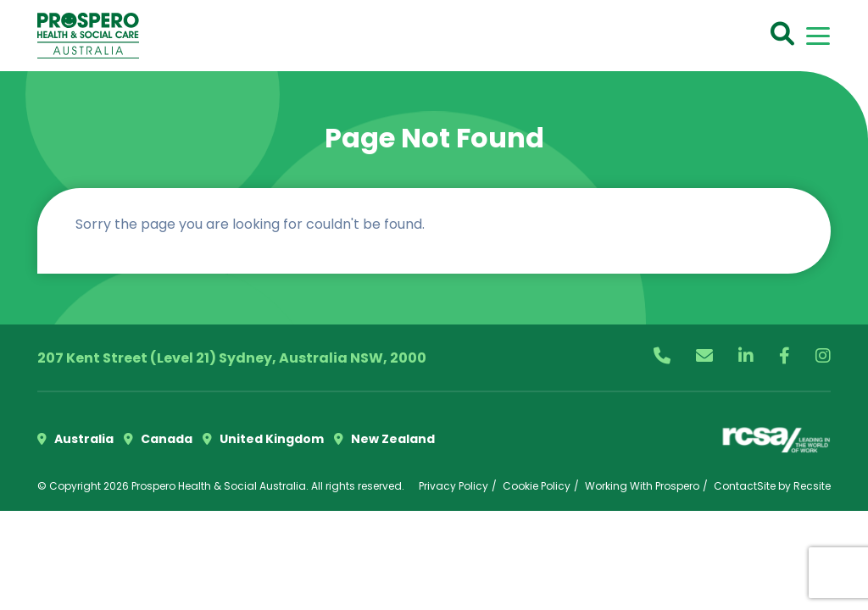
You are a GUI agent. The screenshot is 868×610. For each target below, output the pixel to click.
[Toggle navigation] (818, 36)
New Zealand (384, 439)
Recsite (812, 486)
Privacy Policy (453, 486)
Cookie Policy (537, 486)
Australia (75, 439)
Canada (158, 439)
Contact (735, 486)
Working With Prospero (642, 486)
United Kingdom (263, 439)
